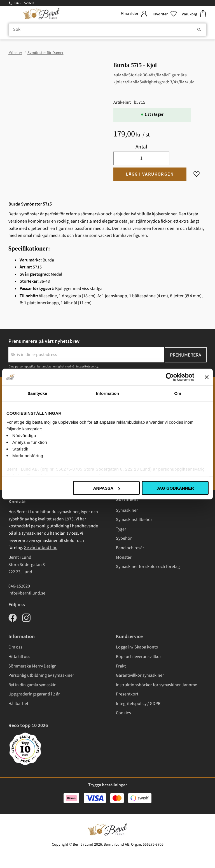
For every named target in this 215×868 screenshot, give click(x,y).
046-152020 (24, 3)
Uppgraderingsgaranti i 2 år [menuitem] (34, 694)
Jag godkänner (175, 488)
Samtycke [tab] (37, 393)
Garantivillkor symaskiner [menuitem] (140, 675)
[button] (165, 14)
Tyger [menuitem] (121, 529)
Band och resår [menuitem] (130, 548)
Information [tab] (108, 393)
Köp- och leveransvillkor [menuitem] (139, 657)
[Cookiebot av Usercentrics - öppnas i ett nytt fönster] (170, 377)
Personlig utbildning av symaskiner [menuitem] (41, 675)
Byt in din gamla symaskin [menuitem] (32, 685)
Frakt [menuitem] (121, 666)
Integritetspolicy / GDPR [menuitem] (138, 704)
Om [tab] (178, 393)
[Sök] (199, 30)
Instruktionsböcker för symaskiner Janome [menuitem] (156, 685)
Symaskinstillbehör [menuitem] (134, 520)
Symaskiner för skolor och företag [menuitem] (148, 567)
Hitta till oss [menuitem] (19, 657)
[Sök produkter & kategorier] (107, 30)
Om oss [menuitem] (15, 647)
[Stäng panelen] (207, 377)
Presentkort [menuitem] (127, 694)
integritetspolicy (87, 366)
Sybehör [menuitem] (124, 538)
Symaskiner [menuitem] (127, 510)
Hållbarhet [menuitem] (18, 704)
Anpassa (107, 488)
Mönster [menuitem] (124, 557)
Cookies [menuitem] (123, 713)
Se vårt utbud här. (41, 548)
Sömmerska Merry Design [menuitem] (32, 666)
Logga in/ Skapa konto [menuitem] (137, 647)
